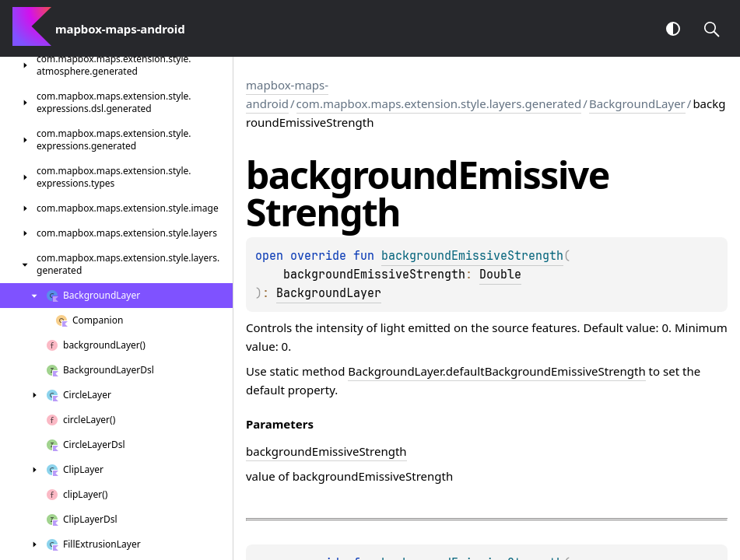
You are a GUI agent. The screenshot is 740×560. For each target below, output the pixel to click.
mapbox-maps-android (287, 94)
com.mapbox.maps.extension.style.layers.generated (439, 103)
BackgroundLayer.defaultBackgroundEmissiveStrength (496, 371)
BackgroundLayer (637, 103)
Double (500, 275)
